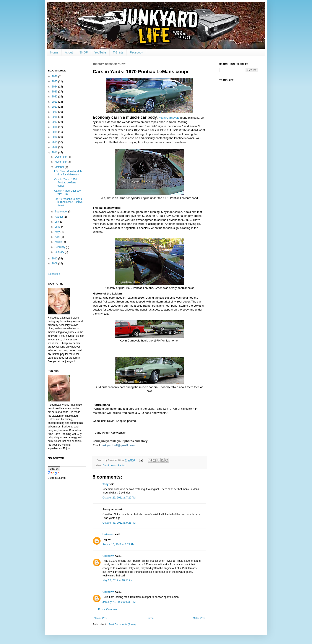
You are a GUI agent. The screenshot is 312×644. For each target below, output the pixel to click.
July (58, 222)
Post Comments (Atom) (122, 625)
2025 (55, 81)
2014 (55, 137)
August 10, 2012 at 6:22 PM (118, 544)
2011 (55, 152)
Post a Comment (108, 609)
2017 (55, 122)
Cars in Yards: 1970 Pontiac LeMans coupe (66, 183)
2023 (55, 92)
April (58, 237)
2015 (55, 132)
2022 (55, 97)
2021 (55, 102)
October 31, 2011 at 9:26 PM (119, 523)
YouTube (100, 52)
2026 (55, 76)
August (59, 217)
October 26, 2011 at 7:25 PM (119, 498)
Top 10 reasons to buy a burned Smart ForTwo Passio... (68, 202)
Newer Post (101, 618)
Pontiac (122, 465)
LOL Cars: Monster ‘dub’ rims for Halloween (68, 173)
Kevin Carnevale (169, 118)
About (69, 52)
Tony (106, 484)
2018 (55, 117)
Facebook (136, 52)
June (58, 227)
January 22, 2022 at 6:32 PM (119, 602)
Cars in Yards (110, 465)
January (60, 252)
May (58, 232)
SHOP (84, 52)
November (61, 162)
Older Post (199, 618)
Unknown (108, 534)
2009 (55, 264)
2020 (55, 107)
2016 (55, 127)
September (62, 212)
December (61, 157)
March (59, 242)
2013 (55, 142)
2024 (55, 87)
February (60, 247)
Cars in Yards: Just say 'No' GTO (67, 192)
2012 (55, 147)
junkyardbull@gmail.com (118, 445)
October (60, 167)
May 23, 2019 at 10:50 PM (118, 580)
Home (54, 52)
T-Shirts (118, 52)
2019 (55, 112)
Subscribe (54, 274)
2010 (55, 259)
